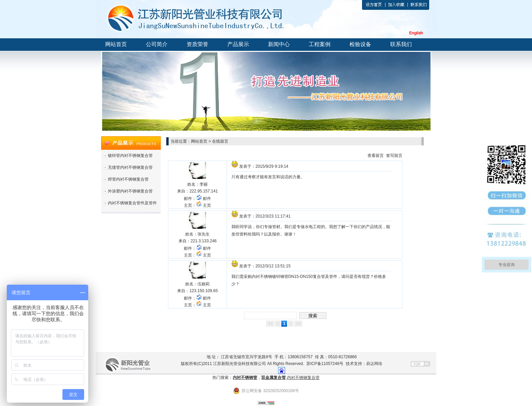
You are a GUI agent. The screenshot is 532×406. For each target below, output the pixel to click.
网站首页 (116, 44)
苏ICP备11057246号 (325, 364)
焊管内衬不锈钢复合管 (128, 179)
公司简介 (157, 44)
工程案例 (320, 44)
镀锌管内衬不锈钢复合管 (130, 156)
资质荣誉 (197, 44)
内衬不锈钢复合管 (303, 378)
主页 (203, 205)
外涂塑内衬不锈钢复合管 (130, 191)
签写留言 (394, 156)
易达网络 (374, 364)
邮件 (203, 199)
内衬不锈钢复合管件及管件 (132, 203)
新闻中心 (279, 44)
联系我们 (401, 44)
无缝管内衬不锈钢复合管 (130, 167)
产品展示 (238, 44)
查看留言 (376, 156)
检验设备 (360, 44)
